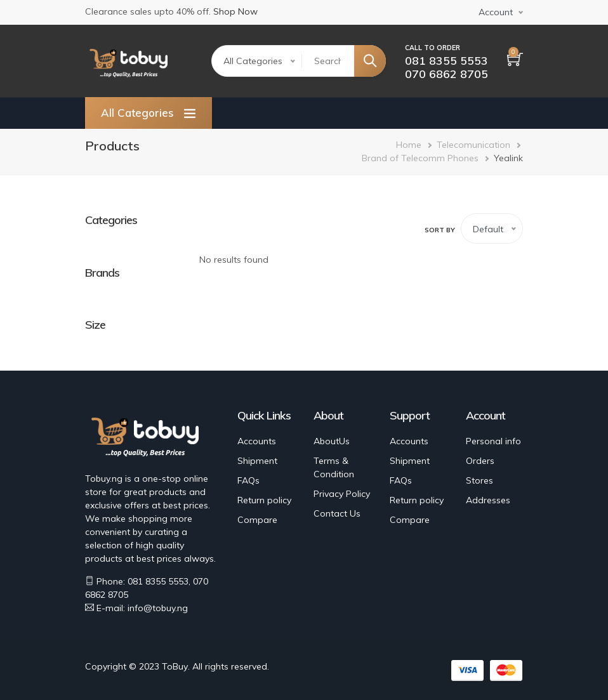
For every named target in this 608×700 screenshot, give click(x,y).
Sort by (440, 230)
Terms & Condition (334, 467)
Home (409, 145)
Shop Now (235, 11)
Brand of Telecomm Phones (420, 158)
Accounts (257, 441)
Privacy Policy (342, 494)
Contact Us (337, 513)
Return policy (264, 500)
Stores (479, 480)
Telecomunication (473, 145)
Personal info (493, 441)
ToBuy (175, 666)
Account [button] (496, 12)
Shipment (257, 461)
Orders (480, 461)
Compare (257, 520)
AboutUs (332, 441)
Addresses (488, 500)
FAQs (248, 480)
